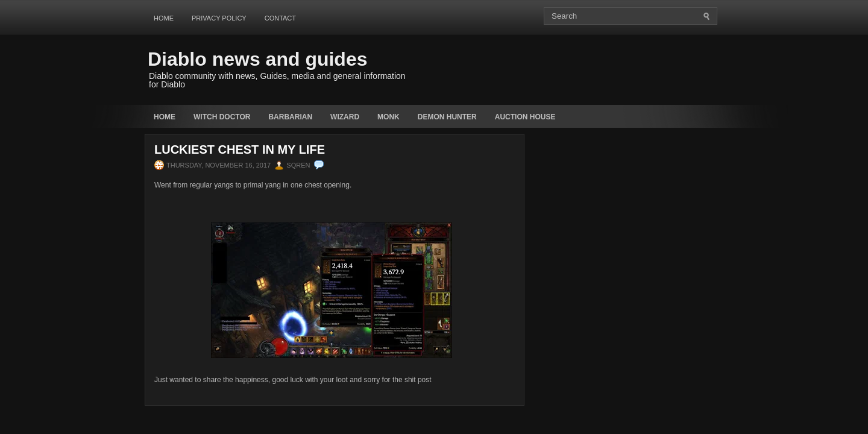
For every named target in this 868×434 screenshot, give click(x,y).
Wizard (345, 117)
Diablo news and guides (258, 59)
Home (164, 18)
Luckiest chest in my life (240, 149)
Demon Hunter (447, 117)
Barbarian (290, 117)
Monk (388, 117)
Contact (280, 18)
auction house (525, 117)
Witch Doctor (222, 117)
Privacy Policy (219, 18)
